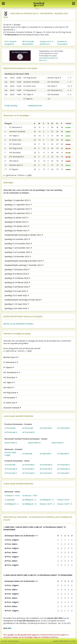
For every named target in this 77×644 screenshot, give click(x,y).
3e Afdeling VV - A (11, 504)
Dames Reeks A (11, 443)
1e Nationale (27, 454)
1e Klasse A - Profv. (12, 495)
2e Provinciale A (28, 465)
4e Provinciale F (63, 473)
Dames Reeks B (34, 443)
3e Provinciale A (46, 428)
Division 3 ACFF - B (65, 504)
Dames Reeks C (58, 443)
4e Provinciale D (28, 473)
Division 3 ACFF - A (47, 504)
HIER (9, 628)
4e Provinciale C (11, 473)
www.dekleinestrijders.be (49, 58)
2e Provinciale (28, 428)
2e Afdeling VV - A (29, 500)
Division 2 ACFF (63, 500)
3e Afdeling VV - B (29, 504)
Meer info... (43, 60)
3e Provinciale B (64, 428)
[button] (74, 4)
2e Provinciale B (46, 465)
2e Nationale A (46, 454)
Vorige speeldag (11, 106)
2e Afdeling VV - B (47, 500)
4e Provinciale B (28, 432)
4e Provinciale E (46, 473)
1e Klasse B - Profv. (30, 495)
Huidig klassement (35, 106)
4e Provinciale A (11, 432)
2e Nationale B (63, 454)
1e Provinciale (10, 428)
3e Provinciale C (28, 469)
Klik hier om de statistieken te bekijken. (18, 324)
